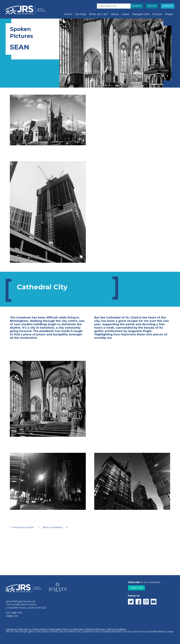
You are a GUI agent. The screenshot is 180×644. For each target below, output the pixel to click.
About (115, 14)
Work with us (25, 629)
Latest (126, 14)
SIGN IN (152, 6)
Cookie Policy (77, 629)
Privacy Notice (40, 629)
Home (68, 14)
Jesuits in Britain (50, 632)
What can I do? (99, 14)
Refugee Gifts (141, 14)
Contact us (11, 629)
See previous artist (23, 527)
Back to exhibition (53, 527)
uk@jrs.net (12, 616)
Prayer (169, 14)
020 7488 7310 (14, 613)
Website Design (166, 632)
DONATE (168, 6)
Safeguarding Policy (59, 629)
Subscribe (136, 588)
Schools (157, 14)
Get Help (81, 14)
